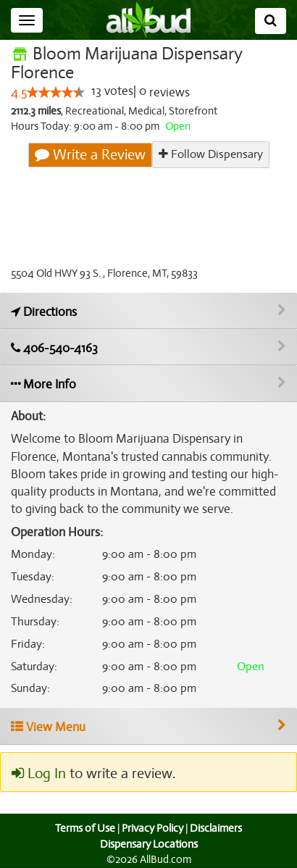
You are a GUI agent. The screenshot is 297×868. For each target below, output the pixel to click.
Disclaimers (217, 828)
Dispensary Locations (148, 844)
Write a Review (91, 155)
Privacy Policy (152, 828)
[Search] (271, 21)
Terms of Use (84, 828)
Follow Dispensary (210, 155)
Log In (38, 774)
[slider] (56, 93)
